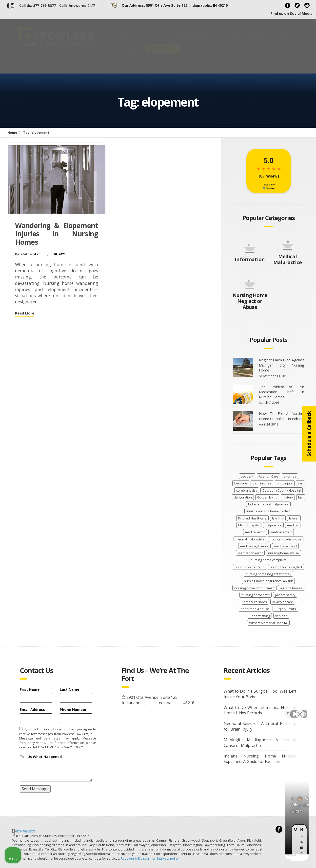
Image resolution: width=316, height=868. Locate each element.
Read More (25, 313)
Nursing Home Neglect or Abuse (250, 301)
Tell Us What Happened (41, 757)
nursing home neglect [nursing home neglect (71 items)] (286, 567)
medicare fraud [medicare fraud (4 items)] (285, 546)
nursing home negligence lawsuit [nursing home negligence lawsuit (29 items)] (268, 581)
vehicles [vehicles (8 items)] (281, 616)
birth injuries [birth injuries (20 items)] (262, 483)
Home (123, 39)
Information (250, 259)
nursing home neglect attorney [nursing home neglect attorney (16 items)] (268, 574)
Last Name (69, 689)
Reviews (125, 53)
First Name (30, 689)
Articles (231, 39)
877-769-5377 (26, 831)
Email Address (32, 710)
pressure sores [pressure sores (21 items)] (255, 602)
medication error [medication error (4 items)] (250, 553)
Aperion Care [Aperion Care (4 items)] (268, 476)
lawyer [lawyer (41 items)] (294, 518)
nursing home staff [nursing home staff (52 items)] (256, 595)
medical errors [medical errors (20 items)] (281, 532)
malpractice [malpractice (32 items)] (273, 525)
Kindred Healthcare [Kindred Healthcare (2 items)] (252, 518)
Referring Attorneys (272, 39)
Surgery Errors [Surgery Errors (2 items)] (285, 609)
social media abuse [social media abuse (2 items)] (255, 609)
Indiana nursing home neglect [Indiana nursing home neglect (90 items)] (268, 511)
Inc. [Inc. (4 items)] (301, 497)
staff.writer (30, 254)
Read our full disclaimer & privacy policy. (150, 858)
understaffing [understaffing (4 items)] (260, 616)
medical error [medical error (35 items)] (255, 532)
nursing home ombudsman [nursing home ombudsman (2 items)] (254, 588)
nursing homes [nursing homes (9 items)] (291, 588)
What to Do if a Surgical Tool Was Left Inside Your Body (260, 694)
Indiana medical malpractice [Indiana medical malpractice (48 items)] (268, 504)
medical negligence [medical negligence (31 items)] (254, 546)
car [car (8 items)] (300, 483)
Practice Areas (196, 39)
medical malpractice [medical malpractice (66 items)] (250, 539)
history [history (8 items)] (288, 497)
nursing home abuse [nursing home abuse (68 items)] (284, 553)
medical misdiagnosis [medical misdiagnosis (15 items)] (286, 539)
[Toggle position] (289, 710)
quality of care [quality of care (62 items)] (283, 602)
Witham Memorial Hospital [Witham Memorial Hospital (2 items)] (268, 623)
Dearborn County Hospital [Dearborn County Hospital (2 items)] (282, 490)
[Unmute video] (229, 710)
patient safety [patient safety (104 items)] (285, 595)
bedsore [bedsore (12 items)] (241, 483)
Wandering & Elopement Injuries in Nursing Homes (57, 234)
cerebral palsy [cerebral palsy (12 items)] (247, 490)
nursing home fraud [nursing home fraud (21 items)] (250, 567)
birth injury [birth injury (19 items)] (285, 483)
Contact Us (162, 53)
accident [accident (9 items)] (247, 476)
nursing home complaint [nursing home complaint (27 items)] (268, 560)
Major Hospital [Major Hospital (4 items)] (249, 525)
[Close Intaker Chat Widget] (300, 710)
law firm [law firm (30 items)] (278, 518)
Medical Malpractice (287, 259)
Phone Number (73, 710)
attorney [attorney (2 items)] (290, 476)
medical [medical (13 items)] (293, 525)
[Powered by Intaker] (274, 858)
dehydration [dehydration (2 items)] (243, 497)
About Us (155, 39)
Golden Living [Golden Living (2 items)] (267, 497)
